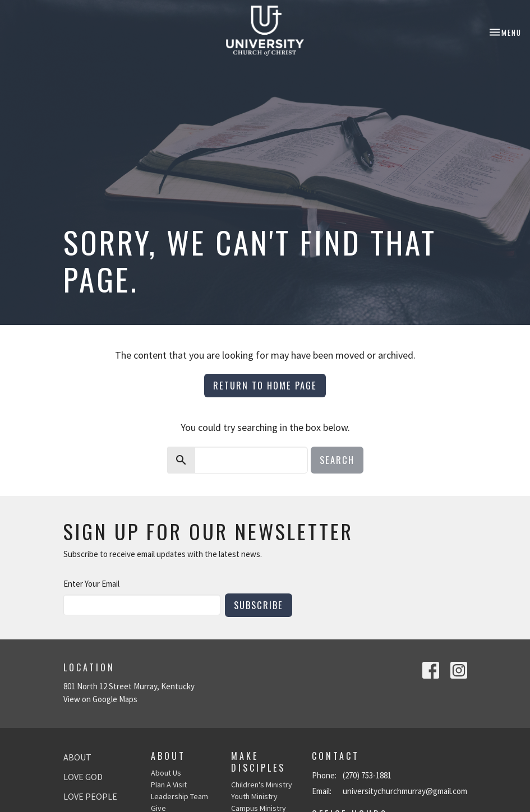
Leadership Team (179, 796)
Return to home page (265, 385)
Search (337, 460)
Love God (83, 777)
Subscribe (259, 605)
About (77, 757)
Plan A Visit (169, 785)
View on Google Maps (100, 699)
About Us (166, 773)
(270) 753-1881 (367, 775)
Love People (90, 796)
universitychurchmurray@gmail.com (405, 791)
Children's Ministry (262, 785)
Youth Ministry (254, 796)
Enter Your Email (91, 584)
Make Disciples (258, 762)
